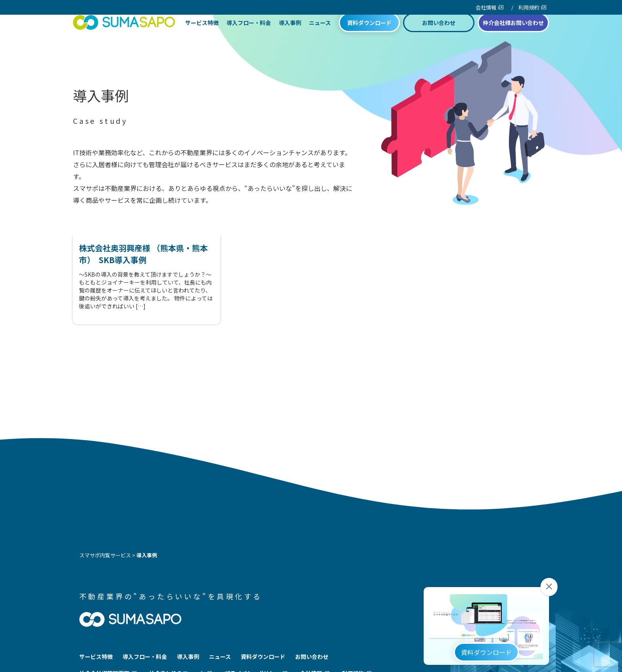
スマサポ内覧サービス (105, 555)
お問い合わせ (439, 37)
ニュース (320, 37)
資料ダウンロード (369, 37)
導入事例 (290, 37)
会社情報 (486, 7)
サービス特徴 (202, 37)
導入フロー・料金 (249, 37)
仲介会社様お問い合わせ (513, 37)
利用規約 (529, 7)
